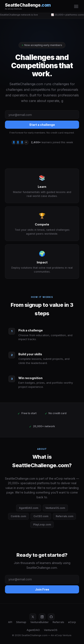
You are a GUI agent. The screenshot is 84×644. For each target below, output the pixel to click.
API (10, 622)
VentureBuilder (40, 622)
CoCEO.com (41, 516)
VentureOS (51, 630)
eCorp (72, 622)
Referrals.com (64, 516)
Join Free (42, 589)
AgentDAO (33, 630)
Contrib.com (18, 516)
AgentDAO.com (29, 508)
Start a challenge (42, 125)
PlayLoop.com (42, 525)
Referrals (58, 622)
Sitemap (21, 622)
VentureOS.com (55, 508)
